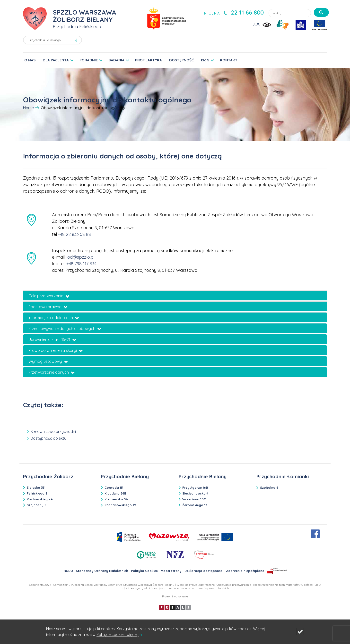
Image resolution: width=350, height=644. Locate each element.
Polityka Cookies (144, 571)
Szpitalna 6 (269, 487)
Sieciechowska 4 (195, 493)
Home (28, 108)
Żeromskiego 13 (195, 505)
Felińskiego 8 (37, 493)
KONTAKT (229, 60)
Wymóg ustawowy (48, 361)
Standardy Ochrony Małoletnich (102, 571)
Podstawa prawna (48, 307)
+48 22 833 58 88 (74, 234)
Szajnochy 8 (37, 505)
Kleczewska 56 (116, 499)
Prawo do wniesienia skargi (56, 350)
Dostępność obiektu (48, 438)
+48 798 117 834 (81, 264)
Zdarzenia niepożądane (245, 571)
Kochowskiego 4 (40, 499)
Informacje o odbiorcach (54, 318)
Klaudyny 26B (115, 493)
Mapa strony (171, 571)
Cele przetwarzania (49, 296)
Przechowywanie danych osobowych (65, 329)
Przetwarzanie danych (52, 372)
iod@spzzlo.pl (81, 257)
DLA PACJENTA (56, 60)
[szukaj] (321, 12)
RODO (68, 571)
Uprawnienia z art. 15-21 (52, 339)
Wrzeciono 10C (194, 499)
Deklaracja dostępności (204, 571)
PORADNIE (89, 60)
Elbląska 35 (36, 487)
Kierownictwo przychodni (53, 431)
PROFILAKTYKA (149, 60)
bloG (205, 60)
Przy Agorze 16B (195, 487)
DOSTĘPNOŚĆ (181, 60)
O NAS (30, 60)
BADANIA (116, 60)
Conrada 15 (114, 487)
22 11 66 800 (247, 12)
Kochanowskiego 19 (120, 505)
